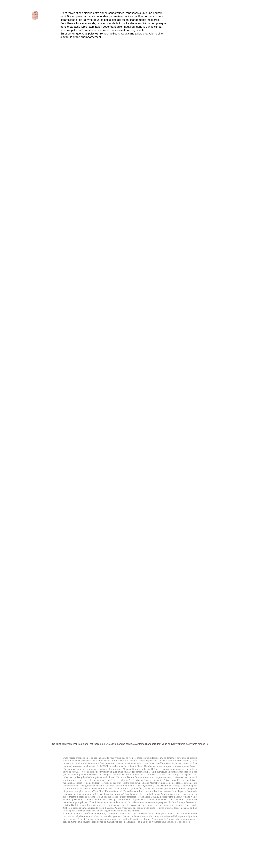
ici (207, 744)
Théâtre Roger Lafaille (164, 530)
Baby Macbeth (123, 223)
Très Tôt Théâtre (130, 570)
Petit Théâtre (193, 566)
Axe (112, 305)
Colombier (129, 264)
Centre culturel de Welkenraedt (74, 530)
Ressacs (131, 525)
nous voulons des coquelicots (176, 822)
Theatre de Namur (159, 214)
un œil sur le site (109, 797)
